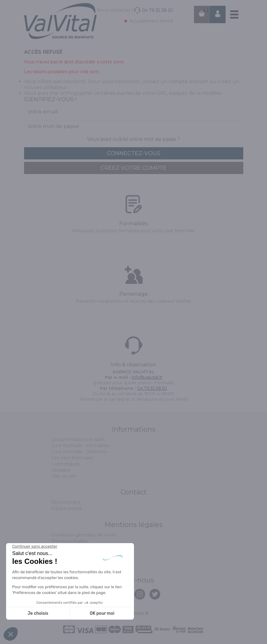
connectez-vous (134, 153)
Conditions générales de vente (84, 535)
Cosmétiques (66, 464)
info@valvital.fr (147, 377)
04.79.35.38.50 (152, 388)
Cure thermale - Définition (79, 452)
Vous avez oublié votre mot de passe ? (133, 139)
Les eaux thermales (72, 458)
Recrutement (66, 502)
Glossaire (61, 470)
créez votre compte (133, 168)
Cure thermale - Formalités (80, 446)
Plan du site (64, 476)
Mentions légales (70, 541)
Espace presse (67, 508)
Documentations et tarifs (78, 439)
